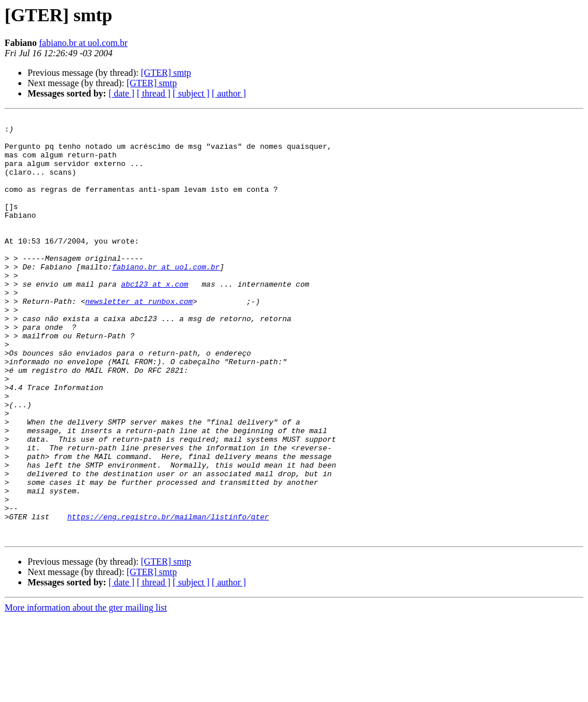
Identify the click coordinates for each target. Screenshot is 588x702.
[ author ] (229, 93)
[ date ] (121, 93)
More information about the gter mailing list (86, 692)
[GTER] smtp (166, 73)
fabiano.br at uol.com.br (83, 43)
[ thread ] (154, 93)
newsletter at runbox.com (139, 339)
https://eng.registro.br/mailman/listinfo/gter (168, 597)
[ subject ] (191, 93)
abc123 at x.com (155, 318)
